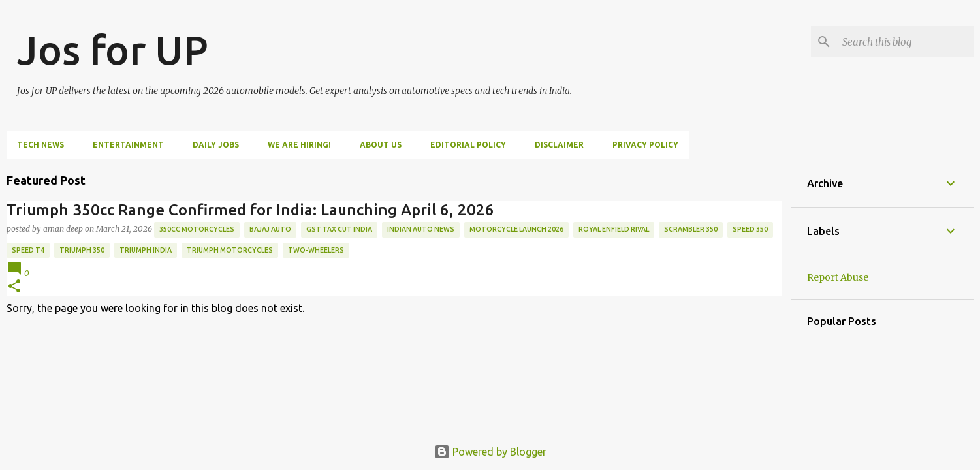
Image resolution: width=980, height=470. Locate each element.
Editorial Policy (468, 145)
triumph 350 (82, 250)
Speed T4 (28, 250)
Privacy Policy (645, 145)
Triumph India (146, 250)
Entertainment (128, 145)
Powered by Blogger (490, 452)
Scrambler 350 (691, 229)
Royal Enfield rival (614, 229)
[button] (14, 287)
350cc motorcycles (197, 229)
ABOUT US (381, 145)
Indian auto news (421, 229)
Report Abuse (838, 277)
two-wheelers (316, 250)
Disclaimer (559, 145)
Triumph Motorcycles (230, 250)
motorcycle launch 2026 (516, 229)
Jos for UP (113, 50)
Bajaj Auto (270, 229)
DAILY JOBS (216, 145)
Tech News (40, 145)
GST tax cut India (339, 229)
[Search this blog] (906, 42)
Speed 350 (750, 229)
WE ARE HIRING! (299, 145)
